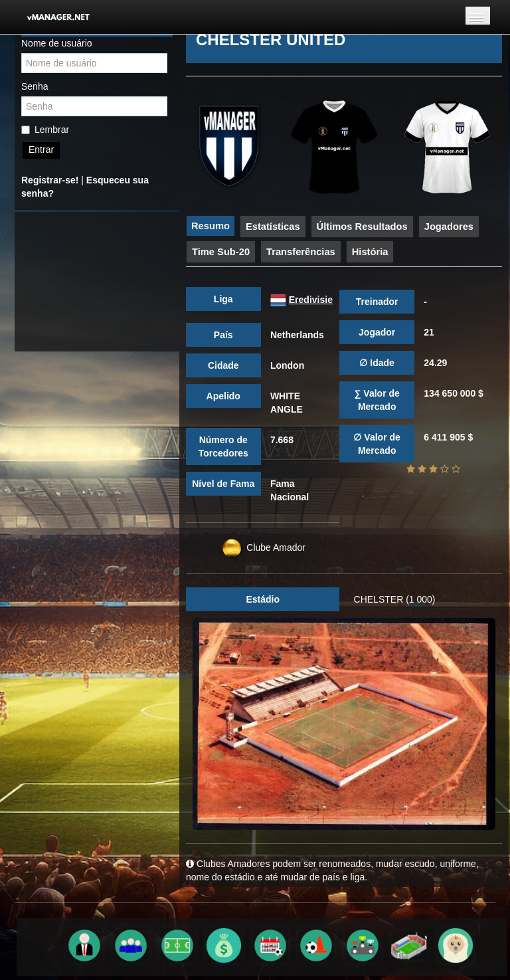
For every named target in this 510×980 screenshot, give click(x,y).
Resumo (211, 226)
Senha (35, 86)
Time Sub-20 (221, 252)
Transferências (301, 252)
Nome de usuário (57, 43)
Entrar (41, 149)
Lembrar (45, 130)
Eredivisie (311, 300)
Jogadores (449, 227)
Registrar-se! (50, 180)
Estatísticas (273, 227)
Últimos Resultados (362, 227)
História (370, 252)
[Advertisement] (97, 282)
